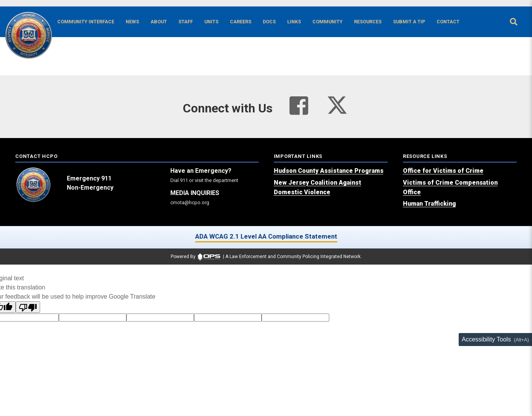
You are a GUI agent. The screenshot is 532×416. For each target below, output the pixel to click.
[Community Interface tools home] (86, 22)
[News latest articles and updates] (132, 22)
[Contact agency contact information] (448, 22)
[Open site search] (514, 22)
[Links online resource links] (294, 22)
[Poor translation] (28, 307)
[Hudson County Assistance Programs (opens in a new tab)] (329, 171)
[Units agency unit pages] (211, 22)
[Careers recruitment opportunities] (241, 22)
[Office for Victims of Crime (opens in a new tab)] (443, 171)
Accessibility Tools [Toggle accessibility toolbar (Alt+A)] (486, 339)
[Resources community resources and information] (368, 22)
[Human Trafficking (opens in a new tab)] (429, 204)
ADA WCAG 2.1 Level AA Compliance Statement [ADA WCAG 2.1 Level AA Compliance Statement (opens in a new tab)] (266, 236)
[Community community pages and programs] (327, 22)
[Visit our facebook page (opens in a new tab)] (299, 106)
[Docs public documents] (269, 22)
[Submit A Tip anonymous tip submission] (409, 22)
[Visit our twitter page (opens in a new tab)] (337, 103)
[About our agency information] (159, 22)
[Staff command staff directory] (186, 22)
